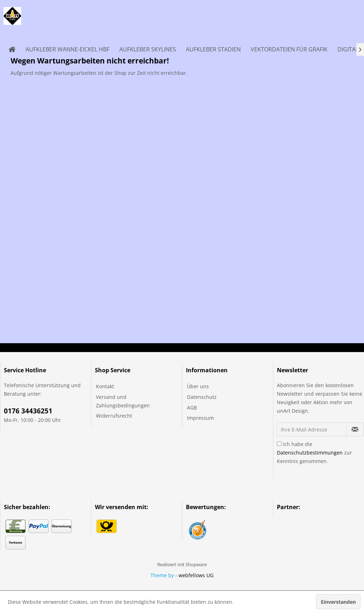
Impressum (200, 418)
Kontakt (105, 386)
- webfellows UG (194, 575)
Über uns (198, 386)
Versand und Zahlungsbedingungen (123, 401)
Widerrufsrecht (114, 416)
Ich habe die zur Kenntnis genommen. (314, 453)
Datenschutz (202, 397)
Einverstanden (338, 602)
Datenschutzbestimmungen (310, 453)
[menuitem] (12, 49)
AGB (192, 408)
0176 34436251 (28, 411)
